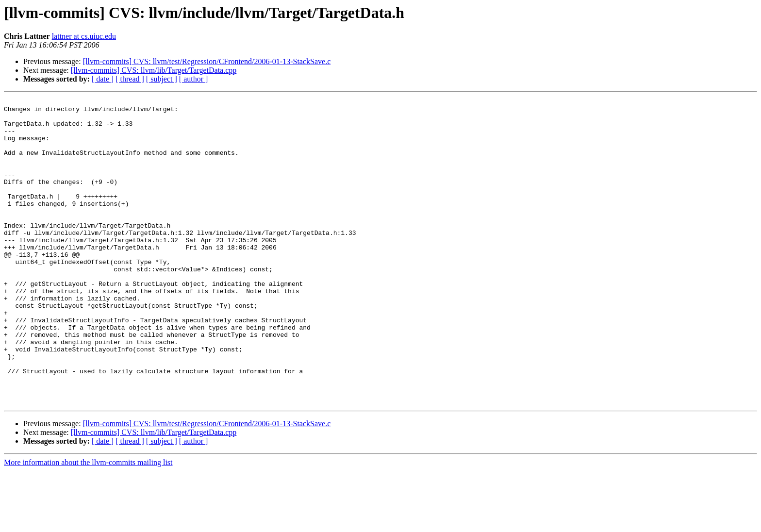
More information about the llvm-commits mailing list (88, 524)
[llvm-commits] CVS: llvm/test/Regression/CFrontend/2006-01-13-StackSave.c (207, 61)
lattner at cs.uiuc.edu (84, 36)
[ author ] (194, 79)
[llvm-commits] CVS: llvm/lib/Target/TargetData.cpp (154, 70)
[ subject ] (162, 79)
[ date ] (103, 79)
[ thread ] (130, 79)
